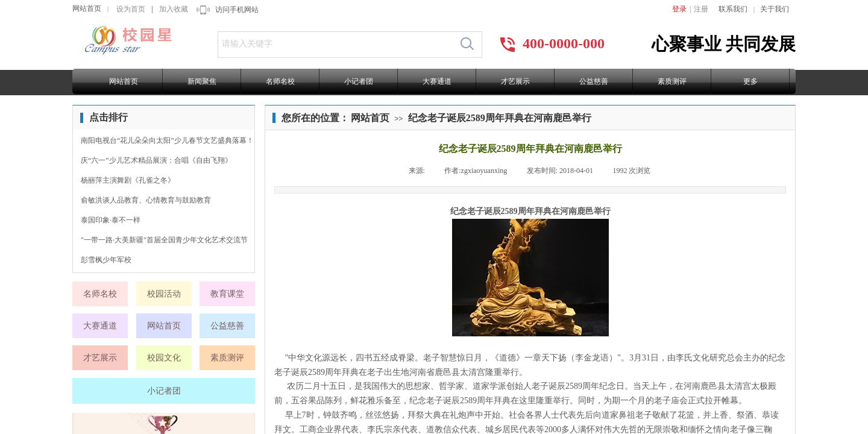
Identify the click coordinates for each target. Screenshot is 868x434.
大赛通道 (437, 81)
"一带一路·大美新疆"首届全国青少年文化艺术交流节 (164, 240)
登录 (679, 9)
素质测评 (672, 81)
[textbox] (335, 44)
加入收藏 (174, 9)
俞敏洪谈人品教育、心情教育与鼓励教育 (146, 200)
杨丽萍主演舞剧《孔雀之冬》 (128, 180)
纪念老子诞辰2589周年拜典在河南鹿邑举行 (500, 118)
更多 (750, 81)
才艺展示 (515, 81)
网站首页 (87, 8)
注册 (701, 9)
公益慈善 (594, 81)
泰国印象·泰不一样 (111, 220)
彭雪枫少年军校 (106, 260)
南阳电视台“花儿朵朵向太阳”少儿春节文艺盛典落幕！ (167, 140)
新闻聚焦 (202, 81)
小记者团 (359, 81)
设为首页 (131, 9)
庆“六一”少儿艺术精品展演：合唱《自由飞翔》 (156, 160)
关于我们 (775, 9)
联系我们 (733, 9)
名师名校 (280, 81)
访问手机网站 (237, 10)
